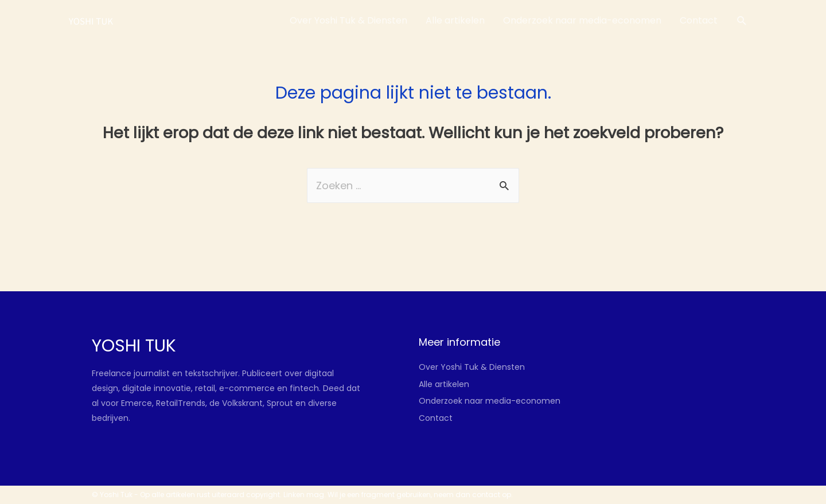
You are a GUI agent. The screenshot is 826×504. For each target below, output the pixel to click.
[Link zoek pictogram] (742, 21)
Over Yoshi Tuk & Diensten (472, 367)
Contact (436, 418)
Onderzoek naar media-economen (490, 401)
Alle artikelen (444, 384)
